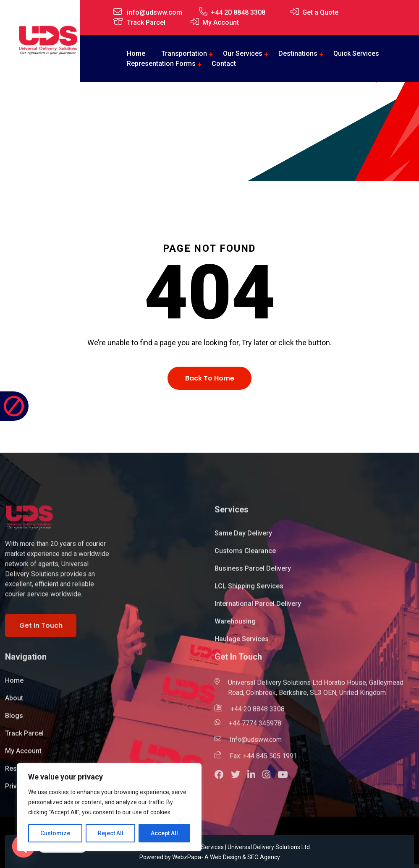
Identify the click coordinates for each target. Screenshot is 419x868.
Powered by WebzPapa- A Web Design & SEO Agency (210, 857)
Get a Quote (320, 12)
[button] (223, 780)
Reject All (111, 833)
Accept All (164, 833)
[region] (109, 807)
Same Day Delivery (243, 538)
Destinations (298, 53)
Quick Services (356, 53)
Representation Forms (161, 64)
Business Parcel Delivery (253, 573)
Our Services (243, 53)
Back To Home (210, 378)
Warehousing (235, 626)
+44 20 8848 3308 (238, 12)
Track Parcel (146, 22)
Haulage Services (242, 643)
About (14, 702)
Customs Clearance (245, 555)
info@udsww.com (155, 12)
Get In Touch (41, 629)
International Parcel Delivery (258, 608)
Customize (55, 833)
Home (178, 130)
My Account (221, 22)
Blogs (14, 720)
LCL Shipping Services (249, 590)
